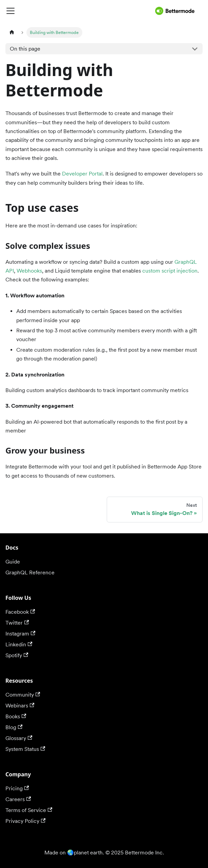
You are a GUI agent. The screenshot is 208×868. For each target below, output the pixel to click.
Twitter (17, 623)
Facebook (20, 612)
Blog (14, 727)
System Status (25, 749)
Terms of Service (29, 810)
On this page (25, 49)
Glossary (19, 738)
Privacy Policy (25, 821)
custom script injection (170, 271)
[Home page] (12, 32)
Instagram (20, 634)
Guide (13, 562)
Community (23, 695)
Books (16, 716)
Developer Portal (82, 174)
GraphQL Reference (30, 572)
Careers (18, 799)
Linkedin (19, 644)
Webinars (20, 706)
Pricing (17, 788)
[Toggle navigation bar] (79, 11)
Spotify (17, 655)
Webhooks (29, 271)
